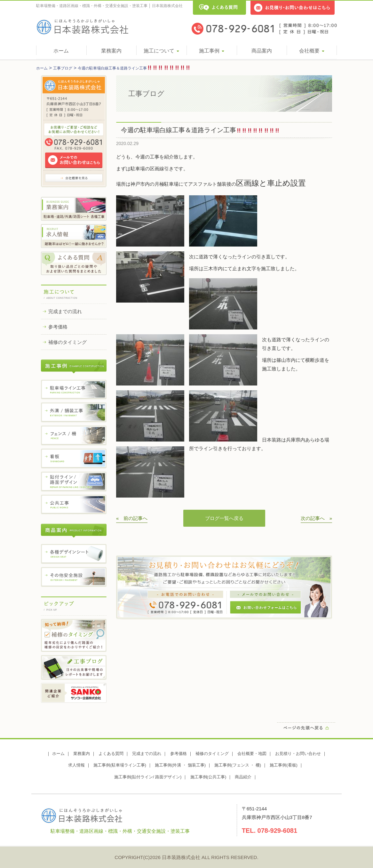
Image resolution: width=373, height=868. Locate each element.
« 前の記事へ (132, 518)
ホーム (61, 51)
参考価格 (58, 327)
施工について (161, 51)
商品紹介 (243, 777)
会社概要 (312, 51)
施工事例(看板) (284, 765)
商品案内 (262, 51)
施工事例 (211, 51)
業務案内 (111, 51)
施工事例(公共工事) (208, 777)
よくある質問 (111, 754)
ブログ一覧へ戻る (224, 518)
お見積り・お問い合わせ (298, 754)
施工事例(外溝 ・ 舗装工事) (180, 765)
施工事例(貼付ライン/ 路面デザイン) (148, 777)
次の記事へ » (316, 518)
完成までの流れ (65, 311)
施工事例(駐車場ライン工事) (120, 765)
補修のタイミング (67, 342)
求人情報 (76, 765)
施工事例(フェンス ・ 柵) (238, 765)
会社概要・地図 (252, 754)
